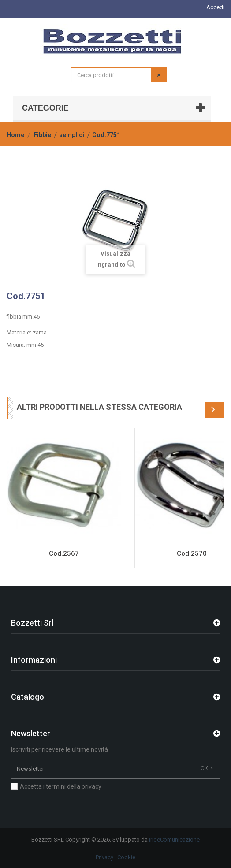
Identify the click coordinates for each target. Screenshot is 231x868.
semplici (72, 135)
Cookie (126, 857)
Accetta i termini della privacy (61, 786)
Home (15, 135)
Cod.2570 (192, 553)
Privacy (104, 857)
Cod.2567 (64, 553)
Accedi (215, 7)
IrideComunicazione (174, 840)
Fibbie (42, 135)
